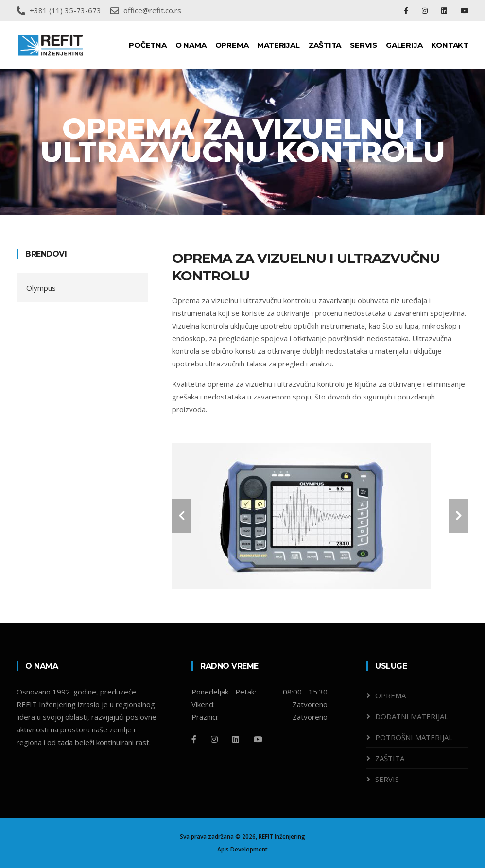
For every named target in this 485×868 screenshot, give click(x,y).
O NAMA (191, 45)
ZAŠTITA (325, 45)
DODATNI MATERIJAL (412, 716)
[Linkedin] (236, 739)
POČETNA (148, 45)
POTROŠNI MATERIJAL (414, 737)
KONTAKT (450, 45)
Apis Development (242, 849)
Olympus (41, 288)
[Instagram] (214, 739)
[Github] (258, 739)
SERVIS (364, 45)
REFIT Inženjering (282, 837)
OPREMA (232, 45)
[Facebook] (194, 739)
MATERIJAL (278, 45)
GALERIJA (404, 45)
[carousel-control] (182, 516)
